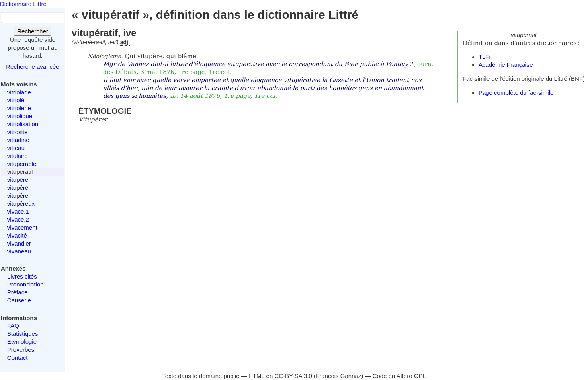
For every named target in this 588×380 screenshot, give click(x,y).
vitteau (16, 148)
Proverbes (21, 350)
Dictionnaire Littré (23, 4)
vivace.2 (18, 219)
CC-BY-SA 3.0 (293, 376)
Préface (18, 292)
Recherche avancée (32, 67)
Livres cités (22, 276)
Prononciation (25, 284)
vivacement (22, 227)
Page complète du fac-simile (516, 93)
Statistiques (23, 334)
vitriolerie (19, 108)
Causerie (19, 300)
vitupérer (19, 196)
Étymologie (22, 342)
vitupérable (22, 164)
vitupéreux (21, 204)
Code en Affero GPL (399, 376)
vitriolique (20, 116)
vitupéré (18, 188)
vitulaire (18, 156)
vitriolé (16, 100)
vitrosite (18, 132)
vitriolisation (23, 124)
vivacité (17, 235)
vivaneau (19, 251)
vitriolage (19, 92)
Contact (18, 358)
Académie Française (506, 65)
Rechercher (33, 31)
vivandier (19, 243)
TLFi (484, 57)
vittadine (18, 140)
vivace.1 (18, 211)
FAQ (13, 326)
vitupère (18, 180)
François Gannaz (338, 376)
